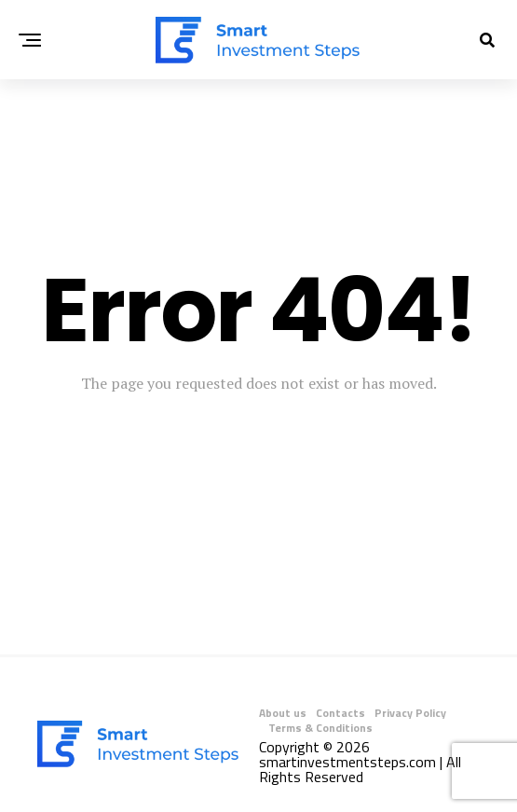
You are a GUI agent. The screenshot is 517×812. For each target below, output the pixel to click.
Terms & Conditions (320, 728)
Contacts (340, 713)
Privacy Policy (410, 713)
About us (283, 713)
